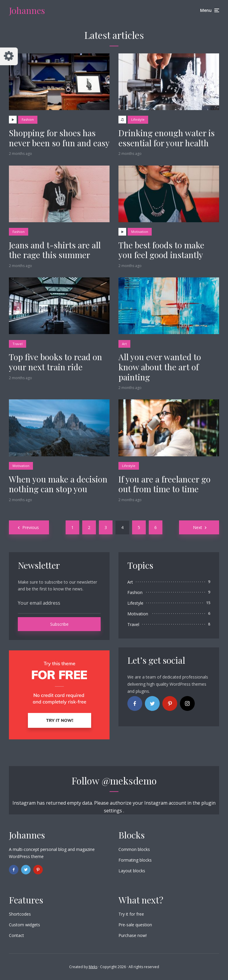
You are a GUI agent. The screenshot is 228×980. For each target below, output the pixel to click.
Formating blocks (135, 860)
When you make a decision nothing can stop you (58, 484)
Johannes (27, 10)
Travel (18, 344)
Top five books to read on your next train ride (56, 362)
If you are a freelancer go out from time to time (164, 484)
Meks (93, 967)
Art (124, 344)
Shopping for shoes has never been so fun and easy (59, 138)
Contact (16, 935)
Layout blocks (132, 871)
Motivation (140, 232)
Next (198, 527)
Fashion (28, 119)
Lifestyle (138, 119)
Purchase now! (133, 935)
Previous (31, 527)
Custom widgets (24, 925)
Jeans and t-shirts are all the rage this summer (55, 250)
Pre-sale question (135, 925)
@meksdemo (129, 780)
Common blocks (134, 849)
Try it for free (131, 914)
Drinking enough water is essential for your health (167, 138)
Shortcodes (20, 914)
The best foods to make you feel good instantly (161, 250)
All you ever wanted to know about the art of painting (160, 367)
